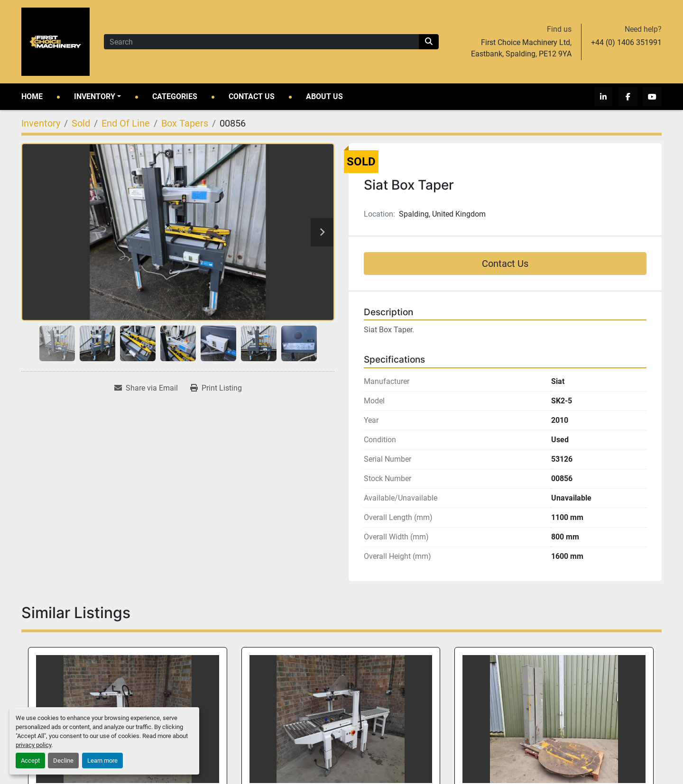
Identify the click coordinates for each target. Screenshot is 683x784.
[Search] (261, 42)
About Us (324, 96)
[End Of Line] (126, 123)
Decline (63, 761)
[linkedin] (607, 97)
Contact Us (252, 96)
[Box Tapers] (185, 123)
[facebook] (629, 97)
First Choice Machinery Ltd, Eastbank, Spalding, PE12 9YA (521, 48)
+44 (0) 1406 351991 (626, 42)
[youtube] (652, 97)
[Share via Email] (146, 388)
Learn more (102, 761)
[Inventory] (41, 123)
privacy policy (33, 745)
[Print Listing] (216, 388)
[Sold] (81, 123)
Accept (30, 761)
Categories (175, 96)
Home (32, 96)
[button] (97, 97)
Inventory (95, 96)
